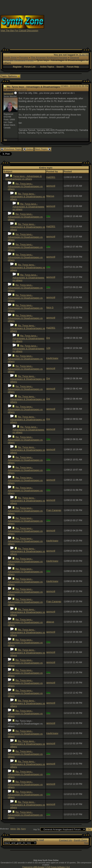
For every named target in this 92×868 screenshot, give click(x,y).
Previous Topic (11, 149)
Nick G (50, 307)
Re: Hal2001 (21, 90)
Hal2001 (51, 177)
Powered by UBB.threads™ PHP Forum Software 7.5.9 (46, 867)
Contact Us (66, 840)
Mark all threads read (32, 840)
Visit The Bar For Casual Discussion (19, 31)
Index (28, 149)
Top (5, 140)
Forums (24, 57)
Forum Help (73, 67)
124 (48, 348)
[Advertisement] (68, 23)
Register (17, 67)
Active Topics (47, 67)
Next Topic (43, 149)
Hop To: (37, 829)
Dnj (48, 338)
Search (60, 67)
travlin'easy (52, 358)
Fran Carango (54, 510)
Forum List (30, 67)
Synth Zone (10, 57)
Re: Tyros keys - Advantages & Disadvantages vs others (25, 186)
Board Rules (11, 840)
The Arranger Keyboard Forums (49, 57)
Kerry (23, 829)
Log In (84, 55)
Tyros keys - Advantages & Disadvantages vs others (24, 178)
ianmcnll (9, 93)
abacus (50, 622)
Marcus (50, 196)
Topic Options (10, 76)
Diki (19, 829)
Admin (13, 829)
